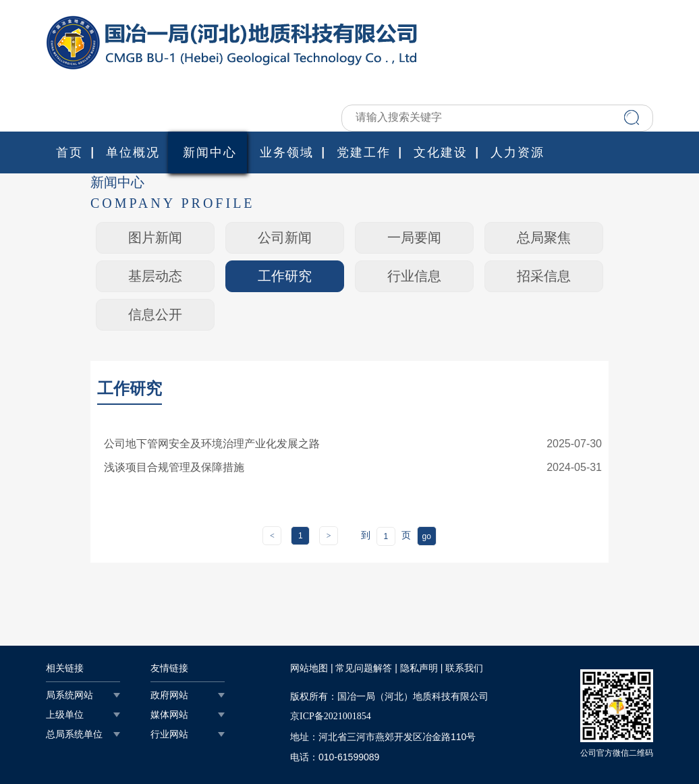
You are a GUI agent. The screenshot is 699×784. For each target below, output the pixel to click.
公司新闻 (285, 237)
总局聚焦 (544, 237)
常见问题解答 (364, 668)
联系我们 (464, 668)
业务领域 (287, 152)
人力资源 (518, 152)
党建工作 (364, 152)
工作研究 (285, 276)
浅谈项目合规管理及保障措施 (174, 467)
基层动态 (155, 276)
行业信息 (414, 276)
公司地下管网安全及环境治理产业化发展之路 (212, 444)
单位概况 (133, 152)
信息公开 (155, 314)
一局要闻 (414, 237)
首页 (69, 152)
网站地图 (309, 668)
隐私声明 (419, 668)
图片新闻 (155, 237)
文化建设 (441, 152)
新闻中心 (210, 152)
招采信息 (544, 276)
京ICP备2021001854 (331, 716)
